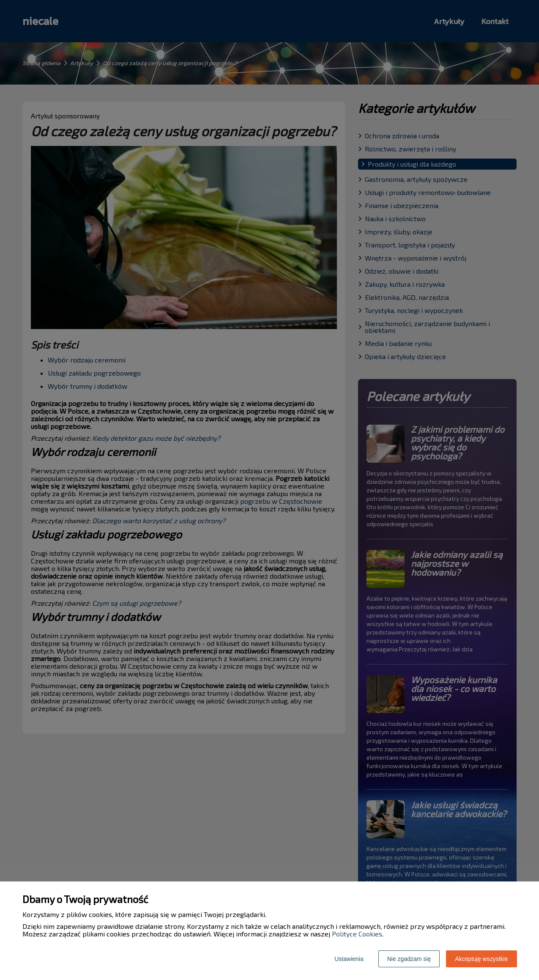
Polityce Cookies (357, 934)
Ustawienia (349, 959)
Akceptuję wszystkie (481, 959)
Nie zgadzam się (409, 959)
